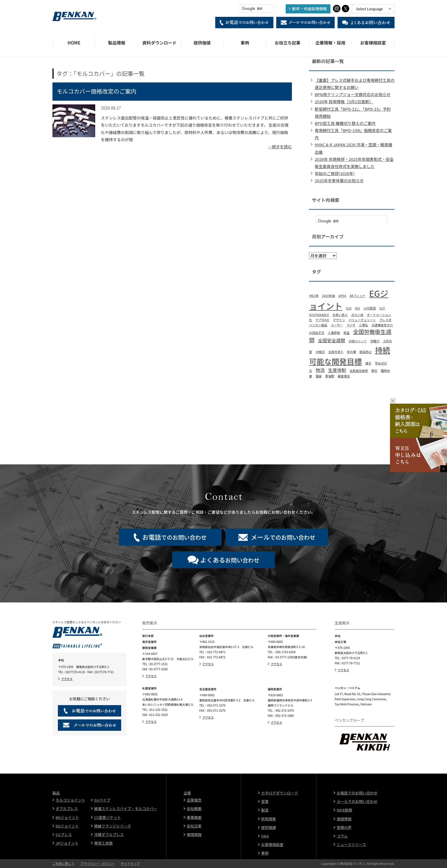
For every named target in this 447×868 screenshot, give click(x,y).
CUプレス (64, 834)
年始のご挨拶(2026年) (335, 173)
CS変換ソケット (107, 817)
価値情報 (344, 819)
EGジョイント (67, 826)
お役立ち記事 (288, 43)
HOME (74, 43)
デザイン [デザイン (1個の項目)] (339, 320)
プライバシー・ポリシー (98, 863)
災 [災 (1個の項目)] (311, 371)
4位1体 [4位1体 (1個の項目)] (314, 296)
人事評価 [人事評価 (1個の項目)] (334, 333)
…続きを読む (280, 147)
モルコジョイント (70, 800)
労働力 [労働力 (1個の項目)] (375, 341)
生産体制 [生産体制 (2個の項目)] (337, 370)
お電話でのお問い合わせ (357, 793)
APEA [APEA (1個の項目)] (343, 296)
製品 (56, 793)
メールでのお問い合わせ (357, 801)
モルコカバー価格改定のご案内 (97, 91)
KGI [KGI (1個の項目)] (357, 308)
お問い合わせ (230, 560)
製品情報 (117, 43)
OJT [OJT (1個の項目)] (382, 308)
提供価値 (202, 43)
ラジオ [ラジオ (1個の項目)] (351, 325)
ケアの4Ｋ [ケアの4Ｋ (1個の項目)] (323, 320)
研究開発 (269, 819)
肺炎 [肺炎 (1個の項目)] (374, 371)
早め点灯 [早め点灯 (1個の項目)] (381, 363)
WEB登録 (344, 810)
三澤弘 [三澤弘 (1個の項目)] (363, 325)
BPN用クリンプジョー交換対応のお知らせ (353, 94)
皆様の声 (344, 827)
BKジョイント (67, 817)
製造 (265, 810)
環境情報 (194, 834)
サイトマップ (130, 863)
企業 (187, 793)
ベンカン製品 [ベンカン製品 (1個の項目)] (318, 325)
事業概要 (194, 817)
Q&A (265, 836)
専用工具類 (103, 843)
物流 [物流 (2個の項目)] (320, 370)
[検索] (257, 9)
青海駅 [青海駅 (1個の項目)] (330, 376)
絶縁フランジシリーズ (112, 826)
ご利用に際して (63, 863)
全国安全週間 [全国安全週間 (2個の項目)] (332, 340)
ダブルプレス (67, 809)
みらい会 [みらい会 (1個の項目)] (357, 315)
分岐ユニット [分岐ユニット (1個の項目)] (358, 341)
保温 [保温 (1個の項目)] (346, 333)
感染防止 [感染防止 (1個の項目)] (366, 352)
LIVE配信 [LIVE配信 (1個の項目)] (370, 308)
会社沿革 (194, 826)
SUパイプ (102, 800)
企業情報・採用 (330, 43)
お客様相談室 (373, 43)
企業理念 (194, 800)
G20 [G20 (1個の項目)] (349, 308)
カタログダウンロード (280, 793)
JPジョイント (67, 843)
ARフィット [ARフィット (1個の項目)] (357, 296)
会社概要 (194, 809)
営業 (265, 801)
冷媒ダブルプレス (109, 834)
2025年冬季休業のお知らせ (339, 181)
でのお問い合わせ (174, 537)
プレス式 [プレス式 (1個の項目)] (385, 320)
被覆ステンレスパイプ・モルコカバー (126, 809)
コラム (342, 836)
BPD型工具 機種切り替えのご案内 (345, 123)
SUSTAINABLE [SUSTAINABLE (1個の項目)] (319, 315)
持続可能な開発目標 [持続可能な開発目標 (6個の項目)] (350, 356)
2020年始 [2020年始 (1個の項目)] (329, 296)
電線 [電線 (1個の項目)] (319, 376)
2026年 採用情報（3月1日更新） (344, 102)
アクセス (67, 679)
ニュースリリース (351, 844)
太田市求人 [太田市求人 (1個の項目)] (336, 352)
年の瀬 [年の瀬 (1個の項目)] (351, 352)
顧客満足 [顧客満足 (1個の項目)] (344, 376)
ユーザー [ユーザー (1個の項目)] (337, 325)
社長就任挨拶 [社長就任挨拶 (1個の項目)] (359, 371)
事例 (245, 43)
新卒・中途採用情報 (310, 9)
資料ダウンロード (159, 43)
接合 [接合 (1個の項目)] (368, 363)
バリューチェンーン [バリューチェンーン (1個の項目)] (362, 320)
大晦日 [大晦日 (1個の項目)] (320, 352)
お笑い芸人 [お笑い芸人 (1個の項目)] (340, 315)
